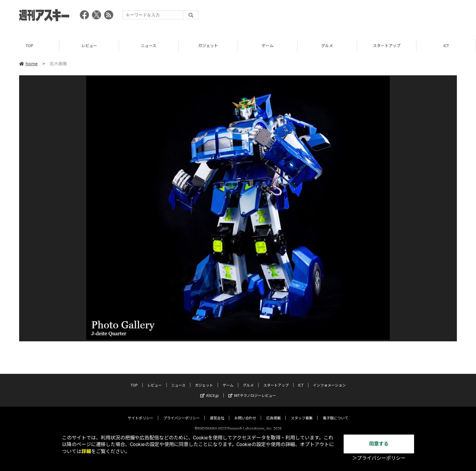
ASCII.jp (210, 390)
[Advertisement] (346, 17)
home (28, 63)
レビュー (89, 45)
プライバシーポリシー (182, 413)
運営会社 (217, 413)
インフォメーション (329, 380)
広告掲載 (274, 413)
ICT (446, 45)
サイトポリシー (141, 413)
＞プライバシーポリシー (379, 458)
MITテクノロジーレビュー (252, 390)
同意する (379, 444)
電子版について (335, 413)
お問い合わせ (245, 413)
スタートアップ (387, 45)
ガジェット (208, 45)
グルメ (327, 45)
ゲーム (268, 45)
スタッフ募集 (302, 413)
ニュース (149, 45)
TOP (30, 45)
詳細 (86, 451)
